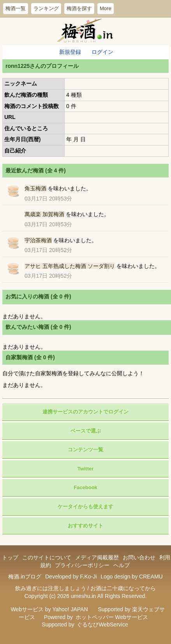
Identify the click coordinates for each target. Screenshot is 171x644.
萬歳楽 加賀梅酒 (44, 214)
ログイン (102, 52)
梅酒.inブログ (25, 577)
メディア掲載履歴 (97, 557)
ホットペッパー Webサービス (112, 617)
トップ (10, 557)
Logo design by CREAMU (132, 577)
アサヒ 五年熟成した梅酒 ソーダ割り (70, 266)
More (106, 8)
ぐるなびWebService (102, 624)
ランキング (46, 8)
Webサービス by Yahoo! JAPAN (49, 609)
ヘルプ (122, 565)
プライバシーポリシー (82, 565)
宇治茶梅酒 (38, 240)
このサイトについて (47, 557)
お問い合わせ (139, 557)
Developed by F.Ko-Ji (71, 577)
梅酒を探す (79, 8)
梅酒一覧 (16, 8)
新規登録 (70, 52)
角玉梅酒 (35, 188)
